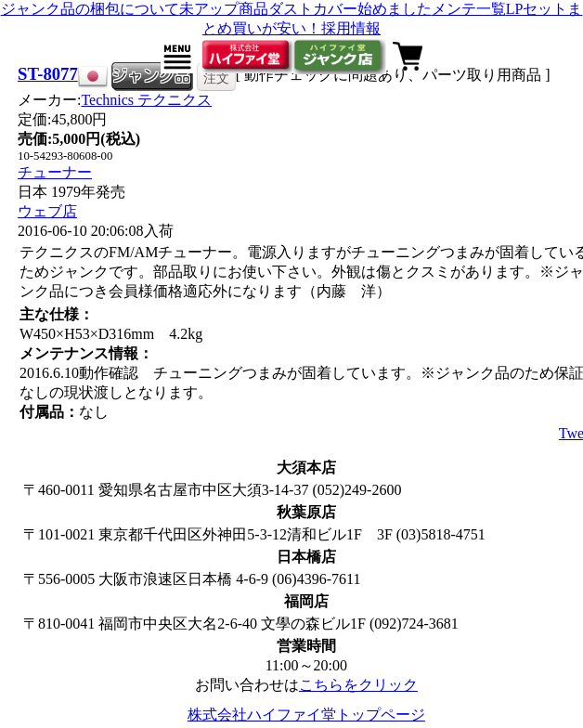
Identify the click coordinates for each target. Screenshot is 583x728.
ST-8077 (48, 74)
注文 (216, 78)
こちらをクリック (358, 685)
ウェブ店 (47, 211)
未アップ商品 (224, 9)
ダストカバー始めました (350, 9)
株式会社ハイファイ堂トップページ (306, 715)
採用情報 (351, 28)
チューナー (55, 172)
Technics (146, 100)
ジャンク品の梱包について (90, 9)
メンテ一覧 (469, 9)
